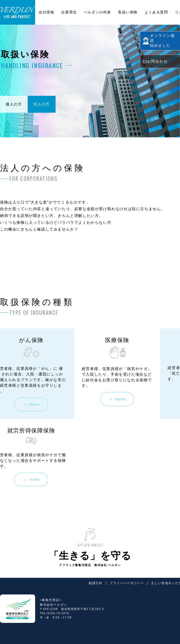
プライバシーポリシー (127, 583)
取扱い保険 (128, 12)
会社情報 (46, 12)
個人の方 (14, 104)
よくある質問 (156, 12)
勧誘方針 (96, 583)
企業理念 (69, 12)
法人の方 (41, 104)
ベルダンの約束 (97, 12)
